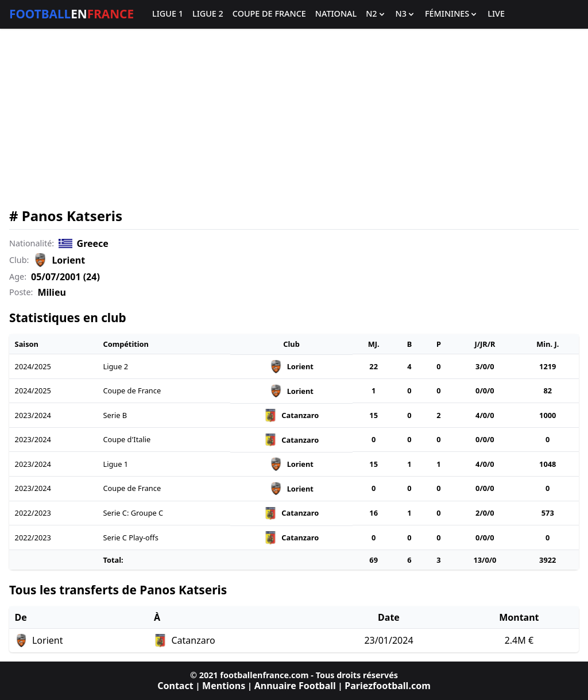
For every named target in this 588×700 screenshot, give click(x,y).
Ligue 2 (208, 14)
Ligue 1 (168, 14)
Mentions (224, 686)
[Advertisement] (294, 118)
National (336, 14)
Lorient (68, 260)
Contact (175, 686)
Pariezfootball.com (387, 686)
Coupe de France (269, 14)
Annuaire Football (295, 686)
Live (496, 14)
